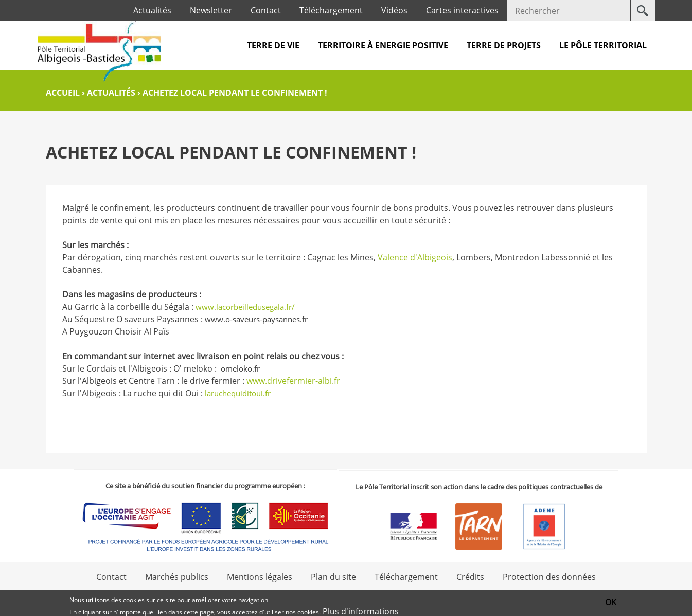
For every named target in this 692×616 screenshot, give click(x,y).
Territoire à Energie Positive (383, 45)
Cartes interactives (462, 10)
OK (611, 603)
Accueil (63, 93)
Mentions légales (260, 577)
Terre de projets (504, 45)
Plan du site (333, 577)
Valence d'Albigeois (415, 257)
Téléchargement (331, 10)
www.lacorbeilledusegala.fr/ (245, 307)
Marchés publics (177, 577)
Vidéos (394, 10)
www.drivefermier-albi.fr (293, 381)
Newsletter (211, 10)
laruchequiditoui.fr (239, 393)
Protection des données (549, 577)
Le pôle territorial (603, 45)
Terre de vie (273, 45)
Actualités (152, 10)
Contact (266, 10)
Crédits (470, 577)
